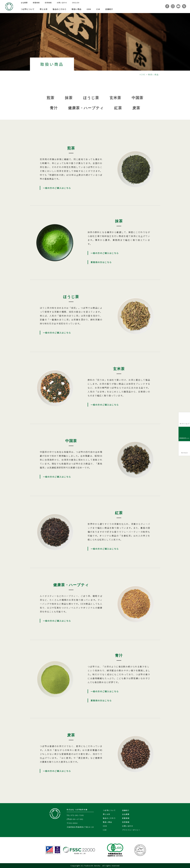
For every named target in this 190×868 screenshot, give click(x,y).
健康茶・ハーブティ (86, 108)
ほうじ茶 (91, 98)
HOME (143, 75)
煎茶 (51, 98)
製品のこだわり (60, 9)
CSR (98, 9)
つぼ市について (28, 9)
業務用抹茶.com (184, 438)
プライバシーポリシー (131, 830)
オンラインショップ (184, 424)
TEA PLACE (184, 453)
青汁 (54, 108)
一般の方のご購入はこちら (57, 188)
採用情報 (48, 3)
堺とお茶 (44, 9)
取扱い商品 (77, 9)
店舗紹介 (109, 9)
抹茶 (69, 98)
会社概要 (24, 3)
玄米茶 (115, 98)
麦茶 (136, 108)
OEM (89, 9)
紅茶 (118, 108)
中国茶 (138, 98)
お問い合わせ (62, 3)
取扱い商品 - (154, 75)
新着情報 (36, 3)
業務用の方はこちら (101, 262)
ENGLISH (76, 3)
